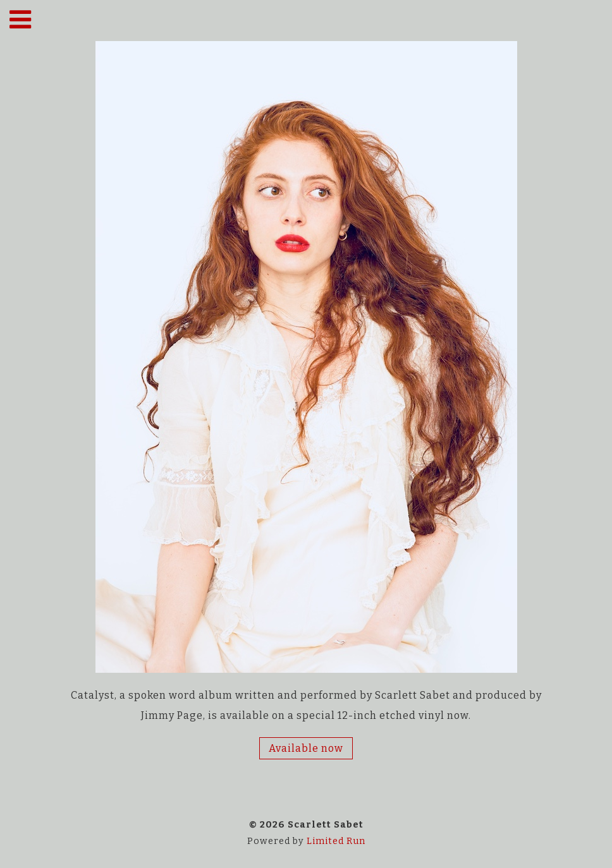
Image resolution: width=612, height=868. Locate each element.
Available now (306, 748)
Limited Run (336, 841)
